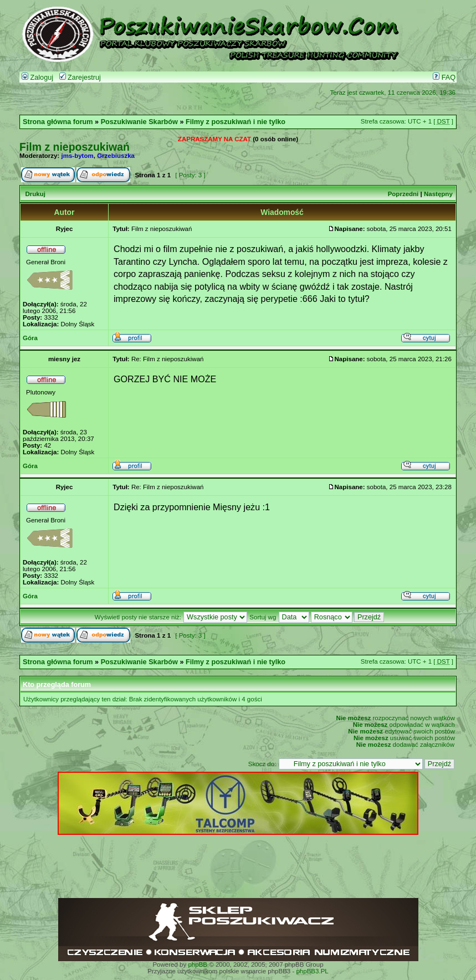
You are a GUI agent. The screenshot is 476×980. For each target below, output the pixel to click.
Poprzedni (403, 194)
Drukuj (35, 194)
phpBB (198, 964)
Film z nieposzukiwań (75, 147)
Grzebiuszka (116, 156)
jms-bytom (78, 156)
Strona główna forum (58, 122)
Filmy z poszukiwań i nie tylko (236, 122)
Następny (438, 194)
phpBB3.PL (312, 971)
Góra (30, 338)
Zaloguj (37, 78)
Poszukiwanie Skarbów (139, 122)
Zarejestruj (80, 78)
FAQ (444, 78)
